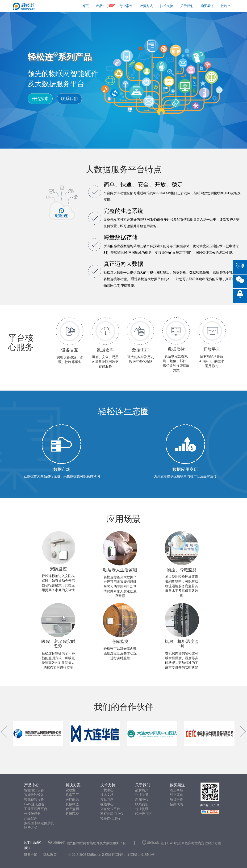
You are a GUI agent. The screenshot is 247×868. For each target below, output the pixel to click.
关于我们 (187, 6)
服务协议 (30, 855)
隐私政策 (50, 855)
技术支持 (167, 6)
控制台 (226, 6)
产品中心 (102, 6)
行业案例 (126, 6)
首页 (85, 6)
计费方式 (146, 6)
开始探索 (40, 99)
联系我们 (69, 99)
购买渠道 (207, 6)
